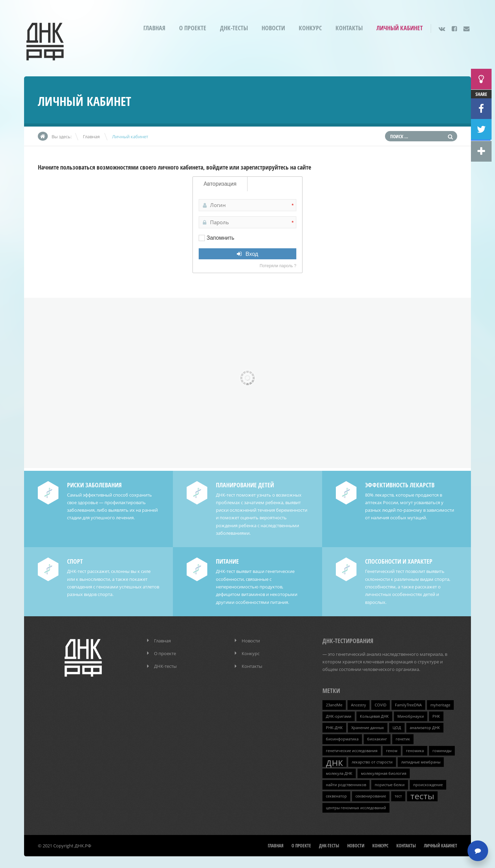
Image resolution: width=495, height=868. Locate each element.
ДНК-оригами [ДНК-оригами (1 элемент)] (339, 715)
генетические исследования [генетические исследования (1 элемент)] (352, 749)
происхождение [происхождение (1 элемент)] (428, 783)
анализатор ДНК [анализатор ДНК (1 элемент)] (425, 726)
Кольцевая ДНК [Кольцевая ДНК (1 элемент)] (374, 715)
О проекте (193, 28)
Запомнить (221, 238)
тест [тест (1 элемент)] (398, 794)
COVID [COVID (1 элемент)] (381, 704)
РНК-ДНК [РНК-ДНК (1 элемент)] (334, 726)
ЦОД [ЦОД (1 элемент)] (397, 726)
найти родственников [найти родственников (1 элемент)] (346, 783)
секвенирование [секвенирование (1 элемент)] (371, 794)
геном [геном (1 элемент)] (392, 749)
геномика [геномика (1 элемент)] (415, 749)
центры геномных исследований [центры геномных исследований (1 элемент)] (356, 806)
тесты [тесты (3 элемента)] (422, 794)
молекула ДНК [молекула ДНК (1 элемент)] (339, 772)
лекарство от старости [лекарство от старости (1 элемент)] (372, 760)
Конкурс (310, 28)
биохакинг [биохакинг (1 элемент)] (377, 738)
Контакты (349, 28)
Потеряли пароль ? (278, 266)
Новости (273, 28)
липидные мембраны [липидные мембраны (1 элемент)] (421, 760)
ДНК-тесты (234, 28)
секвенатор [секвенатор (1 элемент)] (336, 794)
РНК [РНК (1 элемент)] (436, 715)
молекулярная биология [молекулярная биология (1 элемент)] (384, 772)
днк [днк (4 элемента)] (334, 760)
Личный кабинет (400, 28)
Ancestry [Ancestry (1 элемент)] (359, 704)
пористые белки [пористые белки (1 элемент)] (390, 783)
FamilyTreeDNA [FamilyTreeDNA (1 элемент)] (408, 704)
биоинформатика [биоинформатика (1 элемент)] (342, 738)
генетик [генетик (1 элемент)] (403, 738)
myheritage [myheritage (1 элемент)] (440, 704)
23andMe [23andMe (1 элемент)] (334, 704)
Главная (154, 28)
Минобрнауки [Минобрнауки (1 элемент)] (411, 715)
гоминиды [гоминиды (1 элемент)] (442, 749)
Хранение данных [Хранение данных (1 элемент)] (368, 726)
